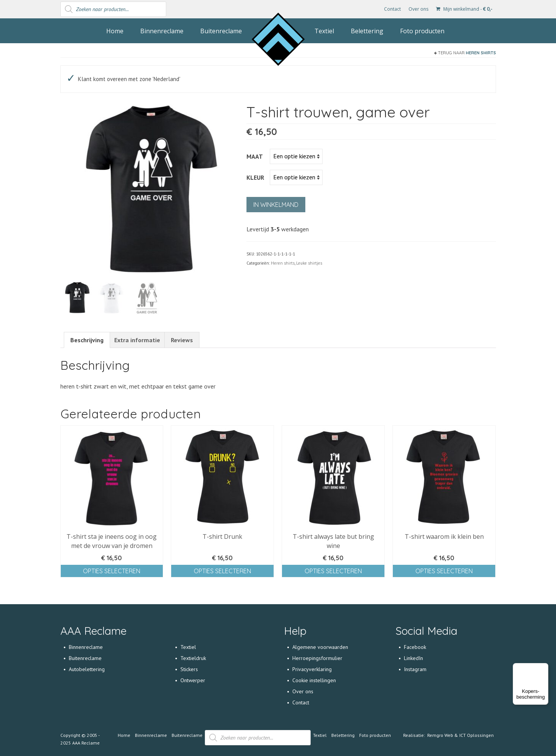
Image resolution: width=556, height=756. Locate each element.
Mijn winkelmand (464, 9)
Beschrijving (87, 340)
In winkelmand (276, 205)
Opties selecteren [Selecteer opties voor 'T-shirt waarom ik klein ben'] (444, 571)
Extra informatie (137, 340)
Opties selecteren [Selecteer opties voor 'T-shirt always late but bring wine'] (333, 571)
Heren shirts (481, 53)
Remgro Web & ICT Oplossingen (460, 735)
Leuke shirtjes (309, 263)
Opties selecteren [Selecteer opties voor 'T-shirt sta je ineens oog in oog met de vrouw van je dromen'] (112, 571)
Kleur (255, 177)
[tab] (87, 340)
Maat (255, 156)
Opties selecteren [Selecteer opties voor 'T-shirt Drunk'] (222, 571)
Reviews (182, 340)
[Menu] (544, 668)
